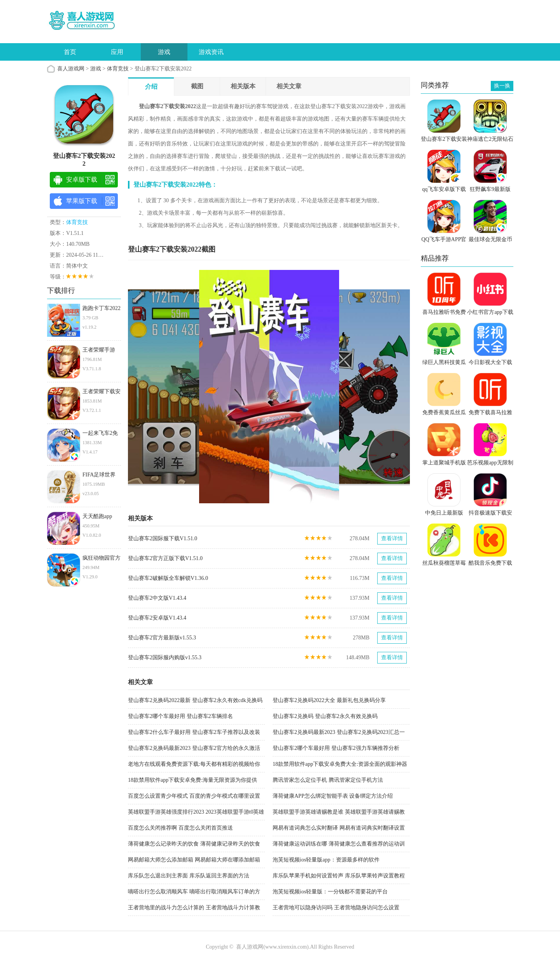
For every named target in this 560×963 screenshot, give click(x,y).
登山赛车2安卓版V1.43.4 (157, 618)
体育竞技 (118, 69)
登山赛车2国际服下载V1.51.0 (163, 538)
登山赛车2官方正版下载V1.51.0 (165, 558)
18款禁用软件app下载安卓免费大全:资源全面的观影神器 (340, 764)
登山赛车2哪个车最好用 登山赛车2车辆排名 (180, 716)
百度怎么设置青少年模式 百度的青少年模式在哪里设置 (194, 796)
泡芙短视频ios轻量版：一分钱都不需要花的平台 (330, 892)
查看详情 (392, 538)
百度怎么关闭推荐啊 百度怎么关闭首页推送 (180, 828)
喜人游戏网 (71, 69)
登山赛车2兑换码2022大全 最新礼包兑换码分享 (329, 700)
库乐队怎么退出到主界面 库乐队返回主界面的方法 (189, 876)
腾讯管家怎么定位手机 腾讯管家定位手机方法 (328, 780)
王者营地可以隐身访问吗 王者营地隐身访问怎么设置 (336, 908)
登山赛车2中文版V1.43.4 (157, 598)
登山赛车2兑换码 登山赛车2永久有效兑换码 (325, 716)
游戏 (164, 52)
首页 (70, 52)
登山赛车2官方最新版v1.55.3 (162, 638)
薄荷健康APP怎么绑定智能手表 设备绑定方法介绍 (333, 796)
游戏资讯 (211, 52)
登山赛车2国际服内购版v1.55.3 (165, 657)
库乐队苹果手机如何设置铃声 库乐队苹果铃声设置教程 (339, 876)
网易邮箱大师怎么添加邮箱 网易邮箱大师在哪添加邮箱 (194, 860)
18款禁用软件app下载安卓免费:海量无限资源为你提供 (192, 780)
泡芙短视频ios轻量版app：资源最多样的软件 (326, 860)
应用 (117, 52)
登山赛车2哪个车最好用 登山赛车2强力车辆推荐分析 (336, 748)
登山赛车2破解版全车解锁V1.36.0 (168, 578)
